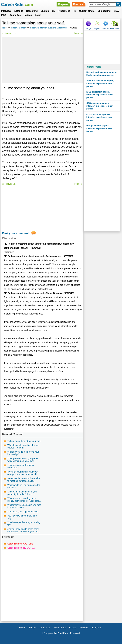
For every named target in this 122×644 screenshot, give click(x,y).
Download (114, 28)
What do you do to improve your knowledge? (23, 453)
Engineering (104, 11)
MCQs (88, 28)
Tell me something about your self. (24, 441)
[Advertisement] (42, 60)
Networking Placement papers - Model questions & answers (102, 74)
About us (32, 628)
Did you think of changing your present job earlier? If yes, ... (22, 493)
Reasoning (32, 11)
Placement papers (19, 28)
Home (22, 628)
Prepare (63, 4)
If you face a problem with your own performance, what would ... (24, 473)
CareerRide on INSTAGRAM (22, 548)
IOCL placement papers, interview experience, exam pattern (100, 95)
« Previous (9, 33)
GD (54, 11)
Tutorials (106, 28)
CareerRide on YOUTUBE (20, 544)
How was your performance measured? (21, 466)
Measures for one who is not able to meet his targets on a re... (24, 480)
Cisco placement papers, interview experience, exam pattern (100, 117)
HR (74, 11)
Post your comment (15, 233)
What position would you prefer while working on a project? (23, 460)
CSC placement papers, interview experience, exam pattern (100, 106)
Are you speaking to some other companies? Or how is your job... (24, 530)
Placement (64, 11)
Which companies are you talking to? (24, 524)
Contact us (45, 628)
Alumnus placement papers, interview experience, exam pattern (100, 83)
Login (38, 15)
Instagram (96, 628)
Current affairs (87, 11)
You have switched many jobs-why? (22, 517)
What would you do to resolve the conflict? (24, 486)
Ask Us (73, 628)
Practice (78, 4)
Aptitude (19, 11)
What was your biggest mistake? (24, 512)
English (45, 11)
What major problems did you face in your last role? (24, 506)
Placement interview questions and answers (49, 28)
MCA (116, 11)
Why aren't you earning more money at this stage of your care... (24, 500)
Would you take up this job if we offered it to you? (23, 446)
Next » (78, 33)
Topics (5, 28)
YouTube (83, 628)
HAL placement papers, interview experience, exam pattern (100, 128)
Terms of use (60, 628)
